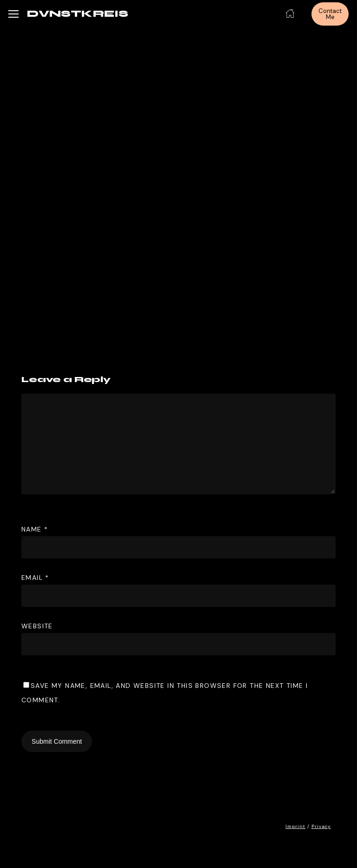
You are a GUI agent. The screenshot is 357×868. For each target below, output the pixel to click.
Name (35, 529)
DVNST (189, 140)
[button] (13, 14)
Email (35, 578)
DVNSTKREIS (78, 14)
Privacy (321, 826)
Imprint (295, 826)
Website (37, 626)
